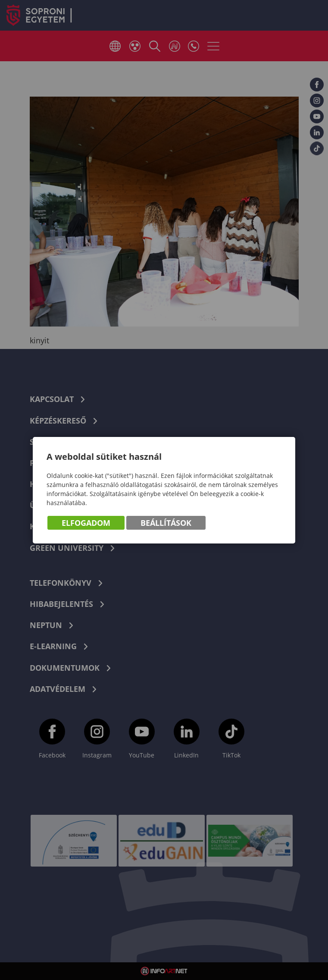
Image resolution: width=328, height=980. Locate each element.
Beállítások (166, 523)
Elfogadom (86, 523)
